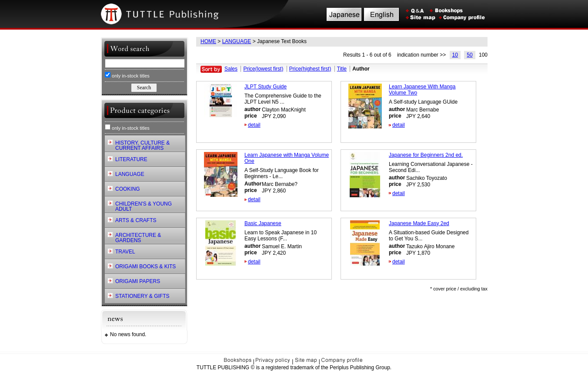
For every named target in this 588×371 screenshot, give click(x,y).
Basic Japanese (263, 223)
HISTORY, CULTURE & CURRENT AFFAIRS (142, 145)
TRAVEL (125, 252)
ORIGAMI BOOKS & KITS (145, 266)
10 (455, 55)
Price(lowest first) (263, 69)
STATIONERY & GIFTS (142, 296)
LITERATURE (131, 159)
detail (254, 125)
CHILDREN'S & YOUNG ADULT (144, 206)
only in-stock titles (127, 75)
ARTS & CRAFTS (136, 220)
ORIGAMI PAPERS (138, 281)
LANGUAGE (237, 41)
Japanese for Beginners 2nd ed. (426, 155)
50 (469, 55)
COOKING (128, 189)
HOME (208, 41)
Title (342, 69)
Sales (231, 69)
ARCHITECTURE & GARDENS (138, 238)
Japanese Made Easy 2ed (419, 223)
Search (144, 88)
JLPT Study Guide (266, 87)
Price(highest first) (310, 69)
